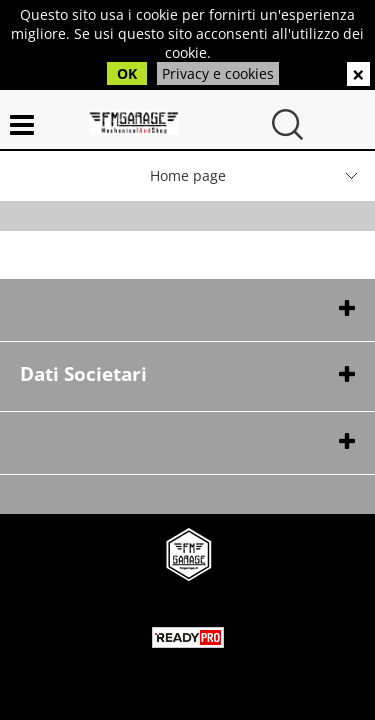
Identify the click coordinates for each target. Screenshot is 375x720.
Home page (188, 175)
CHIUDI (358, 74)
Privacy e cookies (218, 73)
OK (127, 73)
